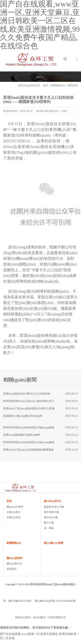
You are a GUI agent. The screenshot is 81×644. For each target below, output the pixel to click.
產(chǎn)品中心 (53, 501)
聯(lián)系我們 (14, 558)
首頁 (45, 85)
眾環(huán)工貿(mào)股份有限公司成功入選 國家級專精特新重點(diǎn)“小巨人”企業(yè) (29, 410)
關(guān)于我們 (15, 507)
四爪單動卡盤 (51, 512)
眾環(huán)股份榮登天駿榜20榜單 (22, 435)
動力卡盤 (49, 523)
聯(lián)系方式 (14, 564)
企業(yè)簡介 (14, 512)
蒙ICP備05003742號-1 (20, 601)
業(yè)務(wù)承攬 (53, 543)
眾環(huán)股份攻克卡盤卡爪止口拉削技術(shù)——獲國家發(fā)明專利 (27, 395)
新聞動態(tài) (58, 85)
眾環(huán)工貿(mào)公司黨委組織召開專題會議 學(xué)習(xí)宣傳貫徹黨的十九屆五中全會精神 (28, 451)
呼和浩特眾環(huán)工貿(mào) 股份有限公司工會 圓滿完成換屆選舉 (29, 402)
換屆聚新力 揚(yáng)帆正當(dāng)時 (23, 416)
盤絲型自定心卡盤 (54, 507)
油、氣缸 (49, 528)
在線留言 (12, 569)
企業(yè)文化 (14, 517)
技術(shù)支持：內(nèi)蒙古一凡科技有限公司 (40, 617)
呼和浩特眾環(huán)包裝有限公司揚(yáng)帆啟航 (29, 429)
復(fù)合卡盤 (51, 517)
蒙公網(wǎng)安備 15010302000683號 (55, 601)
